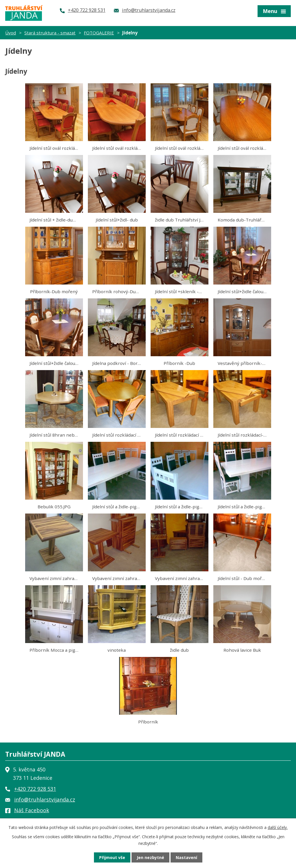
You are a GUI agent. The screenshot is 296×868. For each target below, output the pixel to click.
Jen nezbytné (150, 857)
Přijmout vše (112, 857)
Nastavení (186, 857)
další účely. (278, 827)
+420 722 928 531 (35, 789)
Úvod (11, 33)
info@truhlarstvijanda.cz (45, 799)
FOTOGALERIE (99, 33)
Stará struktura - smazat (50, 33)
